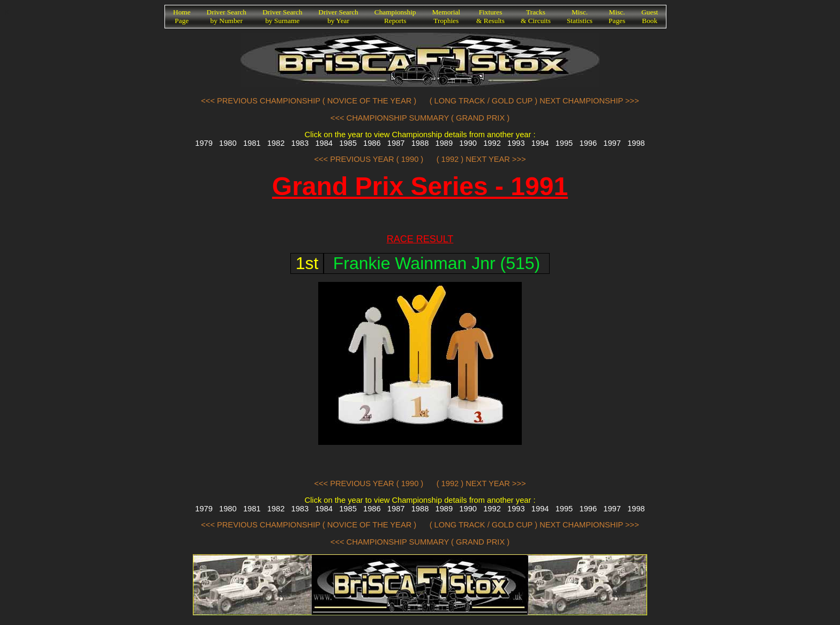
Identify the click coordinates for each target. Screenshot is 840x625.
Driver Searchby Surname (282, 16)
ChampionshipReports (395, 16)
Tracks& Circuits (536, 16)
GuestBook (650, 16)
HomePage (182, 16)
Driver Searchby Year (338, 16)
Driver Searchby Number (227, 16)
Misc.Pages (617, 16)
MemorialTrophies (447, 16)
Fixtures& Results (490, 16)
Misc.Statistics (580, 16)
